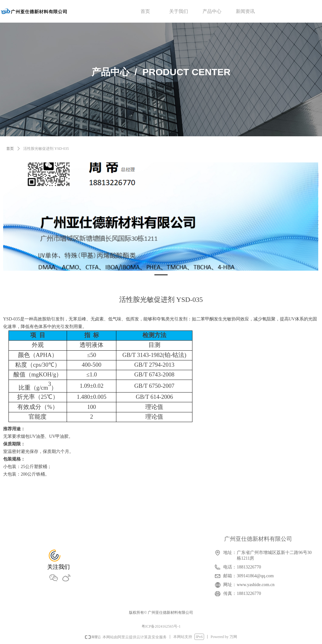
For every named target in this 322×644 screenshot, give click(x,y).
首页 (10, 149)
